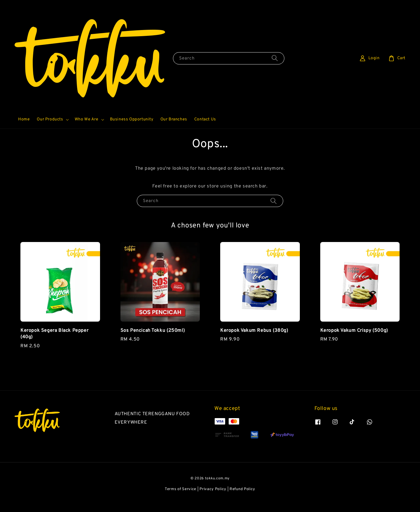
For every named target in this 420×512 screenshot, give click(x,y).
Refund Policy (242, 500)
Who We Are (87, 130)
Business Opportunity (132, 130)
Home (24, 130)
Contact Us (205, 130)
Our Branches (174, 130)
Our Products (50, 130)
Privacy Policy (213, 500)
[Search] (275, 69)
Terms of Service (181, 500)
